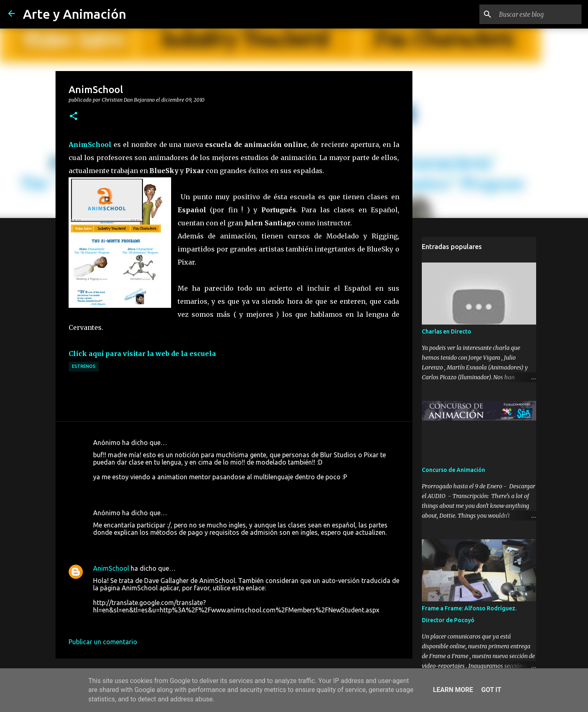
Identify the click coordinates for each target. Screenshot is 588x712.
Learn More (453, 690)
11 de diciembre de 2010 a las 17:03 (146, 545)
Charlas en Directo (447, 332)
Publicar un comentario (103, 642)
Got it (491, 690)
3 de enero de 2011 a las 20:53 (138, 622)
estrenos (84, 366)
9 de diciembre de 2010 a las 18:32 (144, 489)
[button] (73, 116)
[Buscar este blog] (539, 14)
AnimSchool (111, 568)
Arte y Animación (75, 14)
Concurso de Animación (453, 470)
